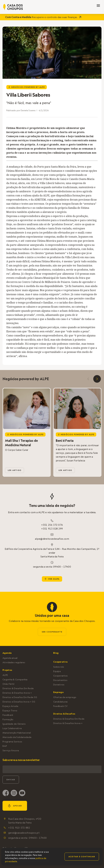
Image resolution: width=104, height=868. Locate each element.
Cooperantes (60, 676)
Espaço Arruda (10, 706)
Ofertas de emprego (65, 697)
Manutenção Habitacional (17, 733)
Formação (8, 719)
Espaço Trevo (10, 711)
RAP (5, 746)
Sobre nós (59, 667)
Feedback (8, 715)
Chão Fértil (8, 684)
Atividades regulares (14, 662)
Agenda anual (10, 658)
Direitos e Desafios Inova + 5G (19, 702)
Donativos (59, 685)
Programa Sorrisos (12, 742)
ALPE (5, 675)
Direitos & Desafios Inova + (17, 693)
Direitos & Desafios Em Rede (18, 688)
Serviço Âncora (11, 750)
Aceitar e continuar (82, 857)
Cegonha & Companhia (15, 680)
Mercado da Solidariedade (17, 737)
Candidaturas (61, 702)
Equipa (57, 671)
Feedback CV (60, 706)
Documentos (60, 680)
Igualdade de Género (14, 724)
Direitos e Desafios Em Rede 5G (20, 697)
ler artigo (15, 470)
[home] (13, 7)
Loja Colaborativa (12, 728)
